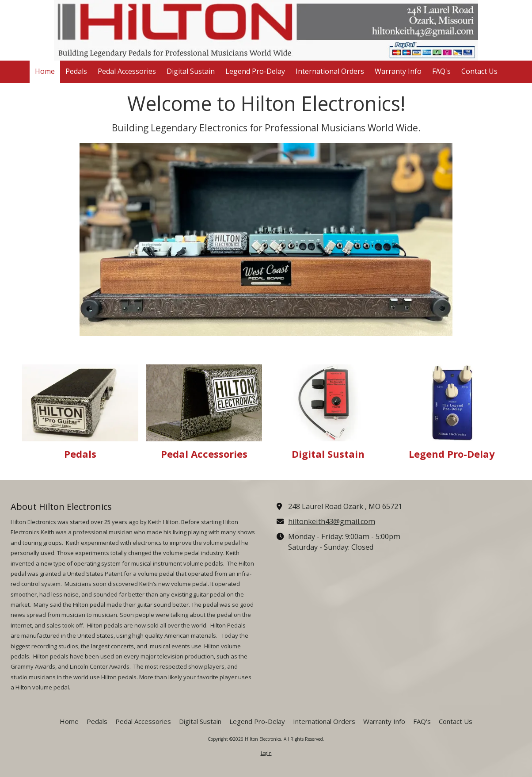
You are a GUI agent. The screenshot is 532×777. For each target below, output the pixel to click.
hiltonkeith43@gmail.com (332, 521)
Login (266, 753)
